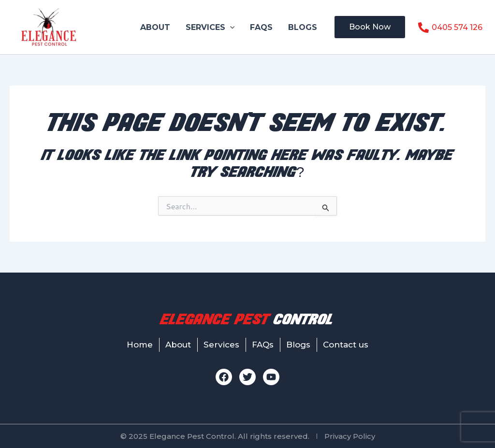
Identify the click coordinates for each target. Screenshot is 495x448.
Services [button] (210, 27)
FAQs (261, 27)
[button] (230, 27)
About (155, 27)
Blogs (303, 27)
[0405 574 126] (450, 28)
